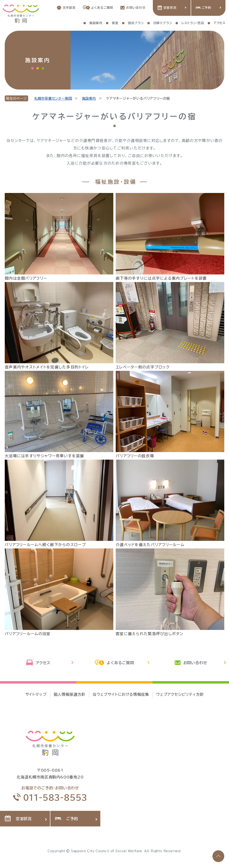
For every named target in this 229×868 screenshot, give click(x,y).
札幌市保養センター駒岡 (53, 98)
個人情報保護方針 (70, 694)
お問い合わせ (133, 8)
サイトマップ (36, 694)
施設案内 (89, 98)
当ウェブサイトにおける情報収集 (121, 694)
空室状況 (167, 8)
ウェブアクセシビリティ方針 (180, 694)
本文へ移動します (0, 0)
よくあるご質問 (98, 8)
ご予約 (204, 8)
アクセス (38, 663)
